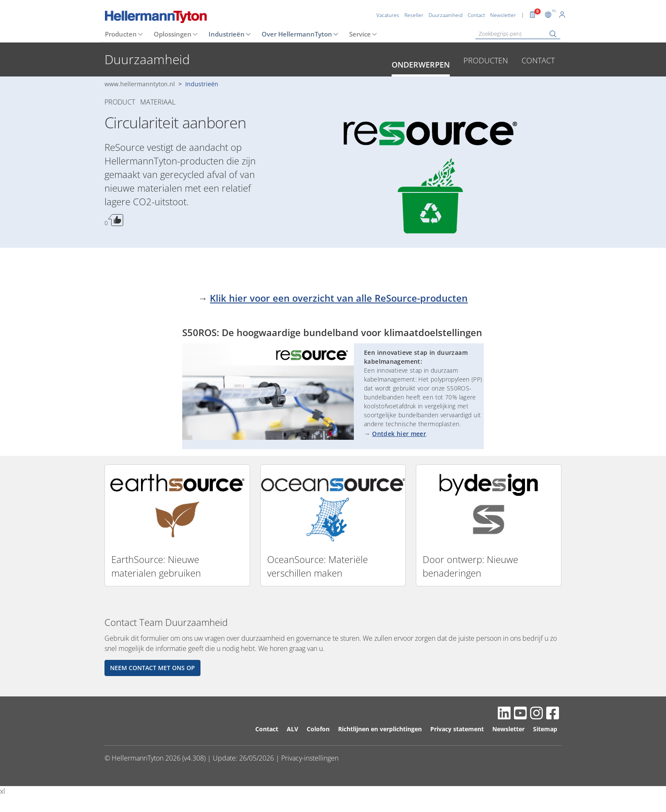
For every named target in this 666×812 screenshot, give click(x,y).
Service (360, 34)
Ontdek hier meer (399, 434)
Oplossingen (173, 34)
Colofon (318, 729)
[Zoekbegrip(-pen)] (518, 34)
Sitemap (545, 729)
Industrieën (227, 34)
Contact (538, 60)
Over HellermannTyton (297, 34)
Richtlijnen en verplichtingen (380, 729)
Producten (121, 34)
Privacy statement (457, 729)
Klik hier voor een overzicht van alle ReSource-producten (339, 298)
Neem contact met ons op (152, 668)
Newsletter (508, 729)
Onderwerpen (421, 65)
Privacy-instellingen (310, 758)
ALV (292, 729)
